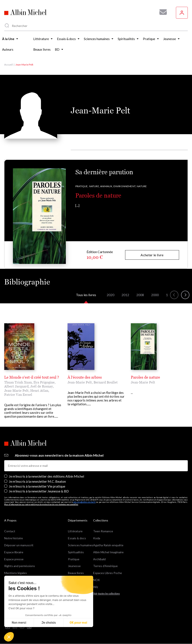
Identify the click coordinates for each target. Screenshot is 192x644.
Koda (97, 538)
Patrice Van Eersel (18, 394)
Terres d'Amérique (105, 566)
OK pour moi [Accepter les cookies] (78, 623)
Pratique (74, 559)
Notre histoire (14, 538)
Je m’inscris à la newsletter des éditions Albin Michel (46, 476)
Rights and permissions (20, 566)
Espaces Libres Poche (108, 573)
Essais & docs (77, 538)
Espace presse (14, 559)
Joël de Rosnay (42, 386)
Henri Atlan (39, 390)
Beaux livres (76, 573)
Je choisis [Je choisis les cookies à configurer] (49, 623)
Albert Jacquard (16, 386)
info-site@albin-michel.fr (84, 502)
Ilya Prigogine (44, 382)
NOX (96, 580)
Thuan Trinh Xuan (18, 382)
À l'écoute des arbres (85, 377)
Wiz (96, 587)
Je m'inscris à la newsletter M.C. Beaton (37, 481)
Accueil (8, 65)
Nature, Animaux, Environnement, (113, 186)
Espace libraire (14, 552)
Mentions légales (16, 573)
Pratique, (82, 186)
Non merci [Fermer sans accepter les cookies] (19, 623)
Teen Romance (103, 531)
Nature (142, 186)
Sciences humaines (81, 545)
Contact (10, 531)
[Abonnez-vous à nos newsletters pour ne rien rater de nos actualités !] (162, 12)
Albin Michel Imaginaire (108, 552)
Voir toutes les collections (106, 594)
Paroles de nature (98, 195)
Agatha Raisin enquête (108, 545)
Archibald (99, 559)
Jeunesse (74, 566)
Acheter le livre (152, 255)
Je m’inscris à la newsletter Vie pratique (37, 486)
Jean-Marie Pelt (16, 390)
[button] (9, 637)
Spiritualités (76, 552)
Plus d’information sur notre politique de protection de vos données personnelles (41, 504)
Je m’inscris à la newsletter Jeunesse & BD (39, 491)
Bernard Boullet (106, 382)
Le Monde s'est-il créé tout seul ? (32, 377)
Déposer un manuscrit (19, 545)
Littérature (75, 531)
